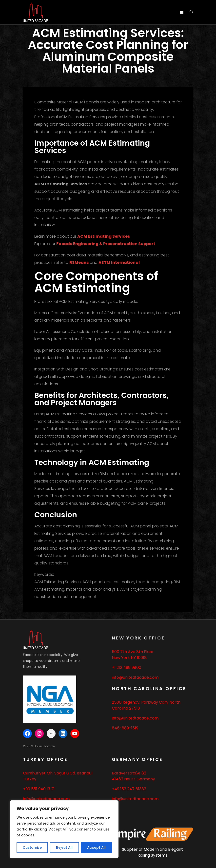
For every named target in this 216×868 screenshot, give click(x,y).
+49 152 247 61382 (129, 789)
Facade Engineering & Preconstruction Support (106, 244)
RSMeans (79, 262)
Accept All (96, 848)
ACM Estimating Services (104, 236)
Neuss (130, 779)
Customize (32, 848)
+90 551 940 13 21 (39, 789)
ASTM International (119, 262)
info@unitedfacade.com (135, 677)
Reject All (64, 848)
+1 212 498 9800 (127, 667)
